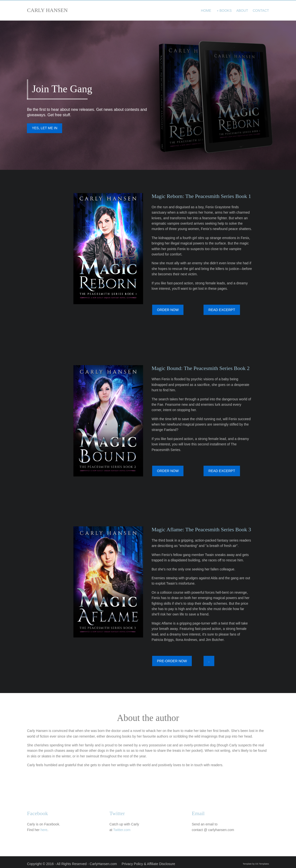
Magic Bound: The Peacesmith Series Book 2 (202, 368)
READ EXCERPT (223, 311)
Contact (259, 10)
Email (199, 810)
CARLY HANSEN (49, 10)
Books (224, 10)
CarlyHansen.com (105, 860)
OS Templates (261, 860)
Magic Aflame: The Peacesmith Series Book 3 (202, 527)
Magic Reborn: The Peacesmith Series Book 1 (202, 197)
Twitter (118, 810)
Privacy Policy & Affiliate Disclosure (150, 860)
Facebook (39, 810)
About (241, 10)
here (45, 827)
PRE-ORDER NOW (173, 659)
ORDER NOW (169, 311)
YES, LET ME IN (46, 129)
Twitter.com (123, 827)
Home (205, 10)
